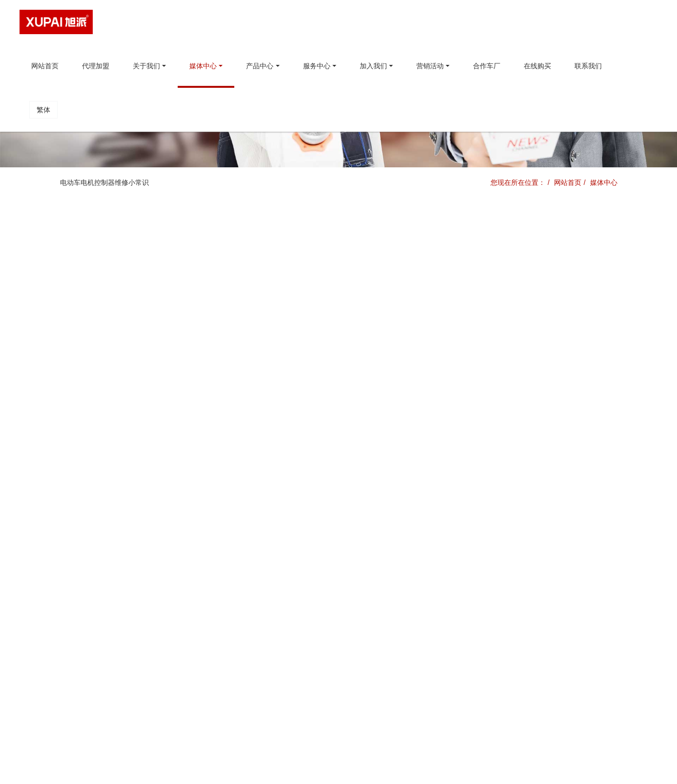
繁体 (43, 110)
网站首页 (45, 66)
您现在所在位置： (518, 182)
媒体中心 (604, 182)
